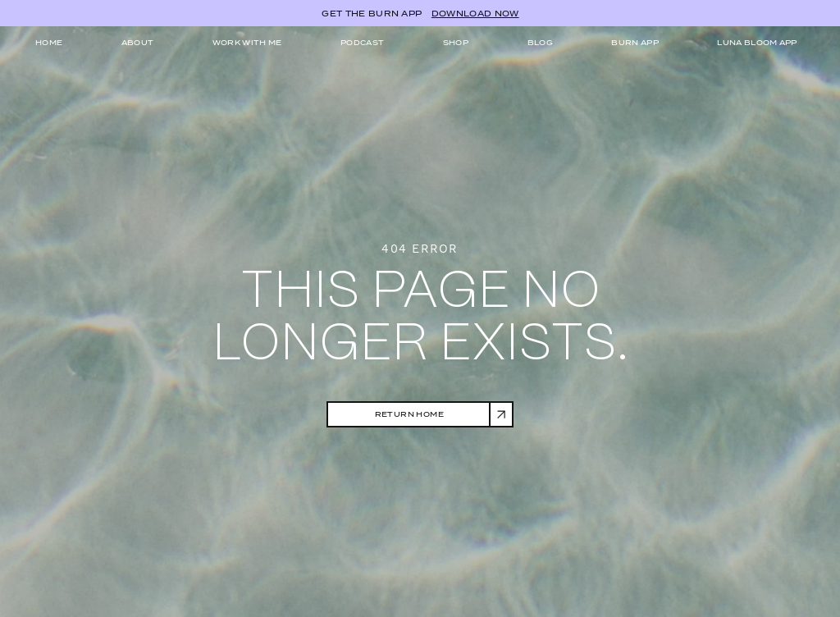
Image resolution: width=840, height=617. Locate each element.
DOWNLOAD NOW (475, 14)
